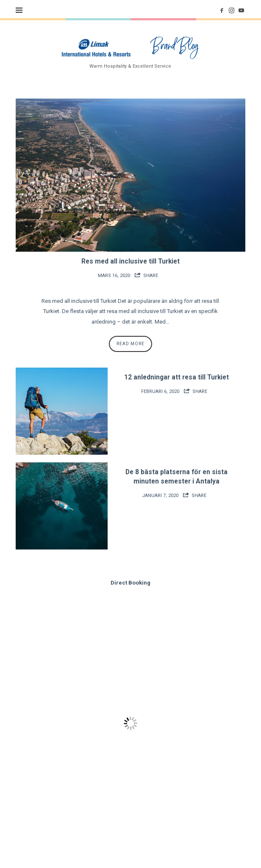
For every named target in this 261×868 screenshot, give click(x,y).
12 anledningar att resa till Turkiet (176, 377)
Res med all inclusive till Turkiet (130, 261)
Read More (130, 344)
